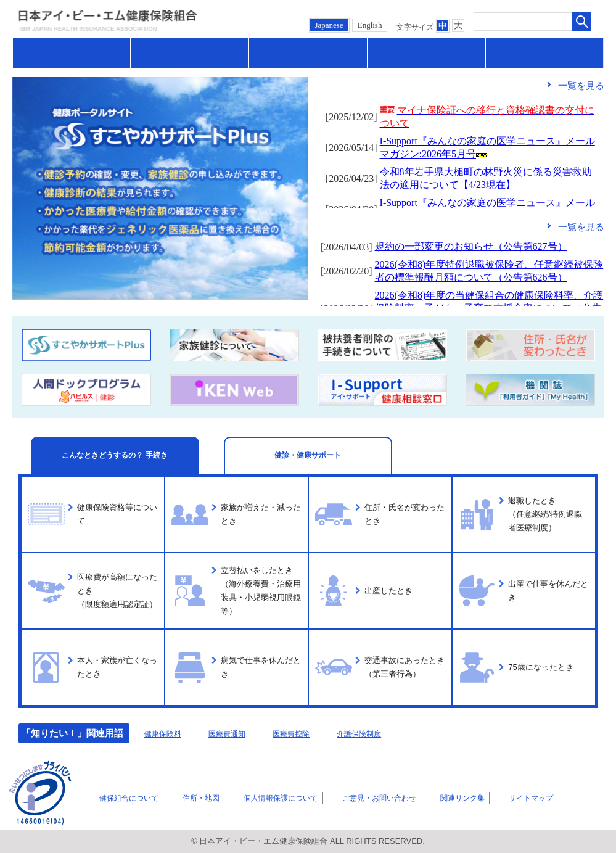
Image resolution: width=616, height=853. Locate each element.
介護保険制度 (392, 733)
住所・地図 (183, 797)
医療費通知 (241, 733)
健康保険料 (167, 733)
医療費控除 (314, 733)
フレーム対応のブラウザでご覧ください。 (462, 152)
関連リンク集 (430, 797)
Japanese (329, 25)
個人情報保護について (257, 797)
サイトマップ (490, 797)
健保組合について (118, 797)
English (370, 25)
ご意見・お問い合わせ (352, 797)
